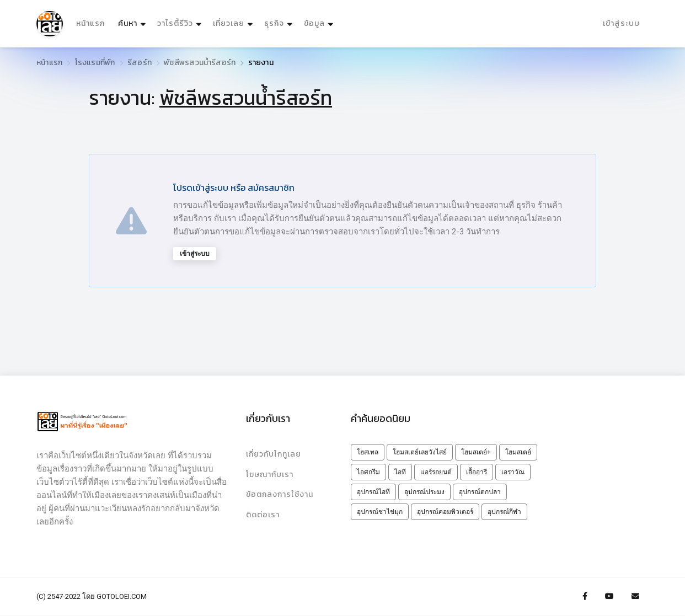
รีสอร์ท (140, 63)
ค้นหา (133, 21)
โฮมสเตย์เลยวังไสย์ (420, 452)
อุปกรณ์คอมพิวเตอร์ (445, 512)
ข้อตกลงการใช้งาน (280, 495)
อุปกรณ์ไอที (373, 492)
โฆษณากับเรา (270, 475)
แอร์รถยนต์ (436, 472)
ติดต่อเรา (263, 515)
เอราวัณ (513, 472)
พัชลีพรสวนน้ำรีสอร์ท (200, 63)
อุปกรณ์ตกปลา (480, 492)
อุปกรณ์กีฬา (504, 512)
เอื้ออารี (477, 472)
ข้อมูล (314, 24)
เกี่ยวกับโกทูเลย (274, 454)
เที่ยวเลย (229, 24)
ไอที (400, 472)
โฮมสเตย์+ (476, 452)
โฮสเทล (368, 452)
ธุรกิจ (274, 24)
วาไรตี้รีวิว (175, 24)
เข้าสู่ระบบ (621, 24)
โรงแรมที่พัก (95, 63)
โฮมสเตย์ (518, 452)
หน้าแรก (90, 24)
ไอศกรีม (368, 472)
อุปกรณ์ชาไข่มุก (380, 512)
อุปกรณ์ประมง (424, 492)
